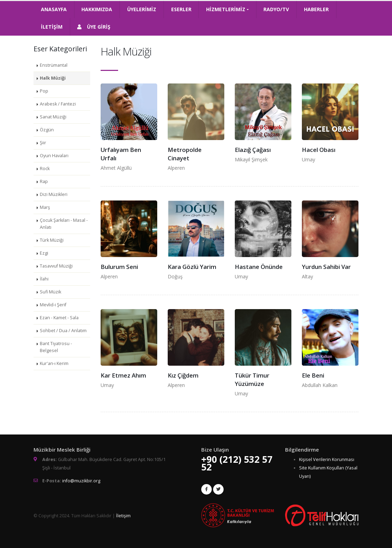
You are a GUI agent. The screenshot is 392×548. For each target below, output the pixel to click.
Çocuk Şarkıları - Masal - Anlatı (64, 224)
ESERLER (181, 9)
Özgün (47, 130)
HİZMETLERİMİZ (226, 9)
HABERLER (316, 9)
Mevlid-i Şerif (53, 305)
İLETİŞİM (52, 27)
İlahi (44, 279)
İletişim (123, 516)
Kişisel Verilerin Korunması (327, 459)
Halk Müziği (53, 78)
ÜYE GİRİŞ (94, 27)
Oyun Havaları (54, 156)
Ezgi (44, 253)
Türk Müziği (52, 240)
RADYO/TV (276, 9)
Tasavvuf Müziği (56, 266)
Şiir (43, 143)
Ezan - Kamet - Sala (59, 318)
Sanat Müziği (53, 117)
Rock (45, 169)
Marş (45, 207)
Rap (44, 181)
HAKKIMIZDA (97, 9)
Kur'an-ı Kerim (54, 363)
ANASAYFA (54, 9)
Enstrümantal (54, 65)
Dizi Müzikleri (54, 194)
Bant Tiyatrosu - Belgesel (56, 347)
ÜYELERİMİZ (142, 9)
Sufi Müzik (50, 292)
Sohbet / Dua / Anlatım (63, 331)
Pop (44, 91)
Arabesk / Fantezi (58, 104)
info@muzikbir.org (81, 481)
